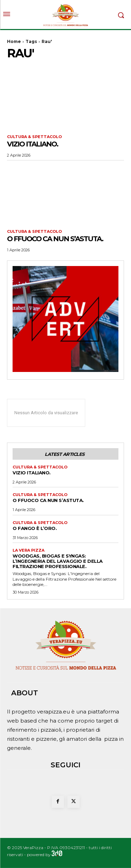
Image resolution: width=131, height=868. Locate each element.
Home (14, 41)
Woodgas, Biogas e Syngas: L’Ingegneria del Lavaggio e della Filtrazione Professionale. (58, 561)
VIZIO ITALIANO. (32, 144)
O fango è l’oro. (35, 528)
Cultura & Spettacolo (34, 137)
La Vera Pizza (28, 550)
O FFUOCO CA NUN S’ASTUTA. (55, 239)
